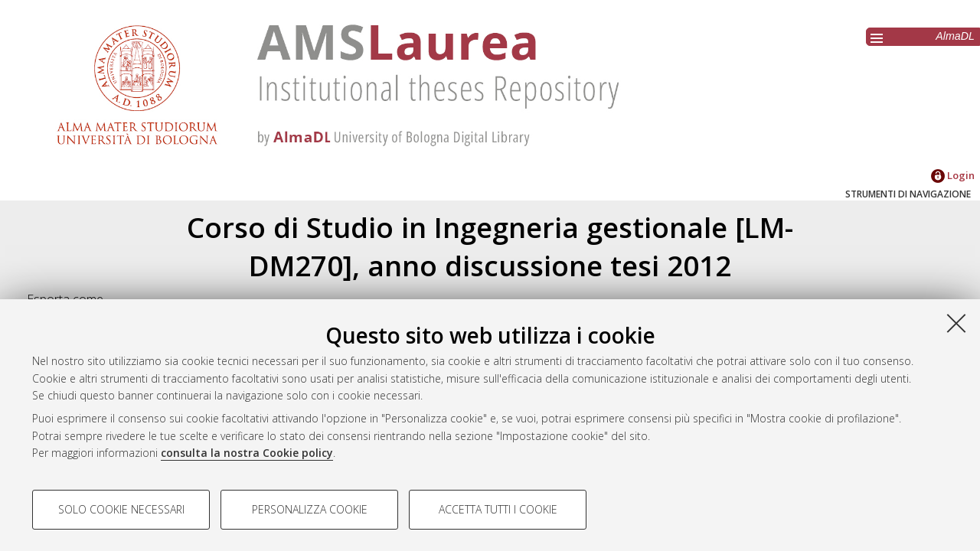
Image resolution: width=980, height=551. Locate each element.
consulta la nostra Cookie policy (247, 453)
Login (953, 175)
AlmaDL (955, 36)
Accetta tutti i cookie (498, 509)
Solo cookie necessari (121, 509)
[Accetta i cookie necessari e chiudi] (956, 323)
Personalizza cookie (310, 509)
